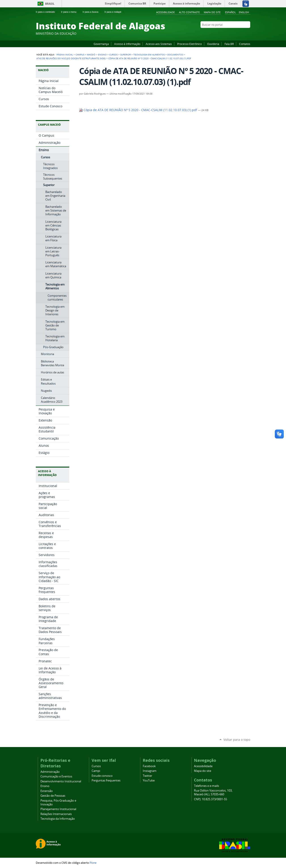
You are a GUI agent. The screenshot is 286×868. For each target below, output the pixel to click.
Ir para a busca (92, 12)
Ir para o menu (70, 12)
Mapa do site (212, 12)
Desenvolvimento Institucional (61, 781)
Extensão (47, 791)
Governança (101, 44)
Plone (93, 863)
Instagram (237, 33)
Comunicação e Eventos (56, 776)
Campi (96, 771)
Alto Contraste (189, 12)
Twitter (242, 33)
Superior (125, 55)
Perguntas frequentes (106, 780)
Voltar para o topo (237, 740)
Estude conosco (102, 776)
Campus (80, 55)
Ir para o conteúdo (47, 12)
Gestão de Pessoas (53, 796)
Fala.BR (229, 44)
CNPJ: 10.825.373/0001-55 (210, 799)
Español (230, 12)
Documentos (175, 55)
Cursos (113, 55)
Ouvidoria (213, 44)
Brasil (50, 4)
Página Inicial (65, 55)
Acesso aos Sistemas (159, 44)
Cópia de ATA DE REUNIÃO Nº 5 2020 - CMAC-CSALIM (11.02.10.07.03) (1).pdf (139, 110)
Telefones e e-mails (206, 786)
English (244, 12)
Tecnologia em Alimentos (149, 55)
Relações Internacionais (56, 814)
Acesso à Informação (127, 44)
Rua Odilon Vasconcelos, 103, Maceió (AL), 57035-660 (213, 792)
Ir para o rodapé (115, 12)
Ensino (102, 55)
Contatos (245, 44)
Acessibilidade (165, 12)
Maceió (91, 55)
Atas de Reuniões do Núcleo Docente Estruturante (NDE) (71, 58)
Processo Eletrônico (189, 44)
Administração (50, 772)
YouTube (231, 33)
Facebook (226, 33)
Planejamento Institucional (58, 809)
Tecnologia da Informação (58, 819)
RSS (248, 33)
